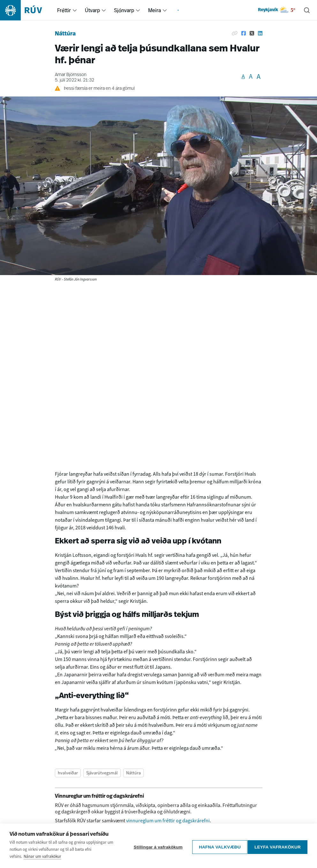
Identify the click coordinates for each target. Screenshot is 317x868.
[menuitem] (75, 10)
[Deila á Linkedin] (260, 33)
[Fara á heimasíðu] (27, 10)
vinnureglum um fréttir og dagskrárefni (168, 821)
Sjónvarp (124, 10)
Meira (155, 10)
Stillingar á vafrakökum (155, 846)
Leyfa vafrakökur (278, 846)
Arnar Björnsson (71, 75)
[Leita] (307, 10)
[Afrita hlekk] (235, 33)
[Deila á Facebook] (244, 33)
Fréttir (64, 10)
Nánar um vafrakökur (42, 856)
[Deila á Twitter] (252, 33)
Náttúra (65, 34)
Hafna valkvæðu (217, 846)
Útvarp (92, 10)
